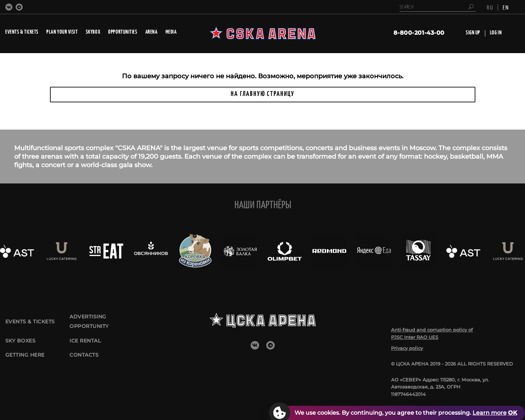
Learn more (490, 413)
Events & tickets (32, 320)
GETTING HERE (27, 362)
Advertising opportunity (91, 320)
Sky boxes (21, 343)
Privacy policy (407, 348)
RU (490, 7)
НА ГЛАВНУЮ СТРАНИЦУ (263, 94)
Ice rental (86, 343)
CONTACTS (85, 362)
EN (506, 7)
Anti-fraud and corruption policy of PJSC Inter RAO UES (432, 333)
